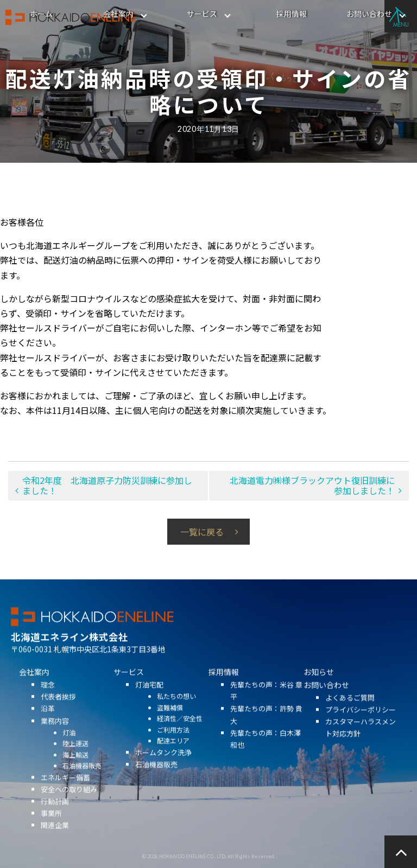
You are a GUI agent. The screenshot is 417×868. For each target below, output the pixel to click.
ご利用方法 (173, 744)
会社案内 (118, 14)
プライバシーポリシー (361, 725)
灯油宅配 (149, 700)
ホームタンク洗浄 (163, 767)
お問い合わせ (369, 14)
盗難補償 (170, 722)
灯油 (69, 747)
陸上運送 (75, 758)
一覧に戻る (202, 532)
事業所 (51, 828)
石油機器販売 (82, 780)
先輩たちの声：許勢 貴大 (266, 729)
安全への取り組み (69, 804)
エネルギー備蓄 (65, 792)
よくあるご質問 (350, 713)
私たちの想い (176, 711)
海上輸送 (75, 769)
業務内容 (55, 735)
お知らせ (319, 687)
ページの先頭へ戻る (401, 852)
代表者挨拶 (58, 711)
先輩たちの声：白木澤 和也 (266, 753)
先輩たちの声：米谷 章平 (266, 706)
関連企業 (55, 840)
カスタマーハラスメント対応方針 (361, 742)
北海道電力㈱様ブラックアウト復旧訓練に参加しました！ (312, 485)
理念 (48, 700)
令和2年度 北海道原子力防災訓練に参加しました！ (107, 485)
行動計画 (55, 816)
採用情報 (292, 14)
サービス (202, 14)
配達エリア (173, 755)
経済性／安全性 (180, 733)
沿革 (48, 723)
